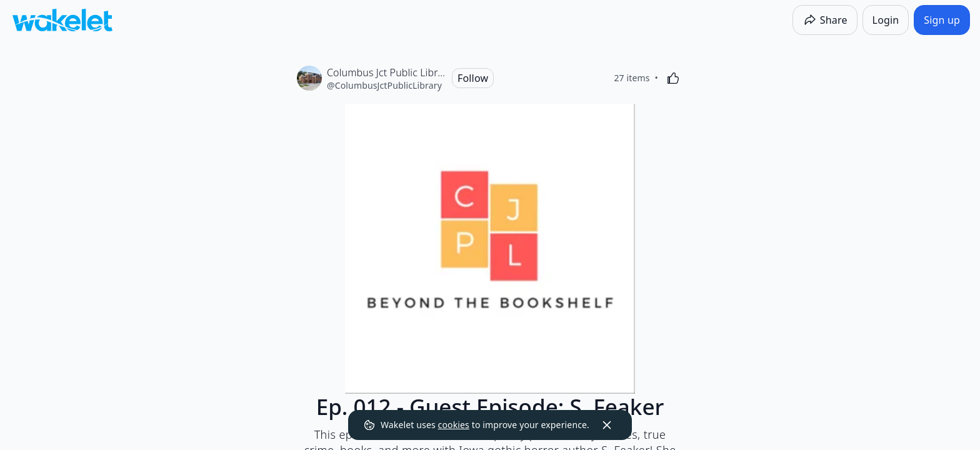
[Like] (673, 78)
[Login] (886, 20)
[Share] (825, 20)
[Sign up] (942, 20)
